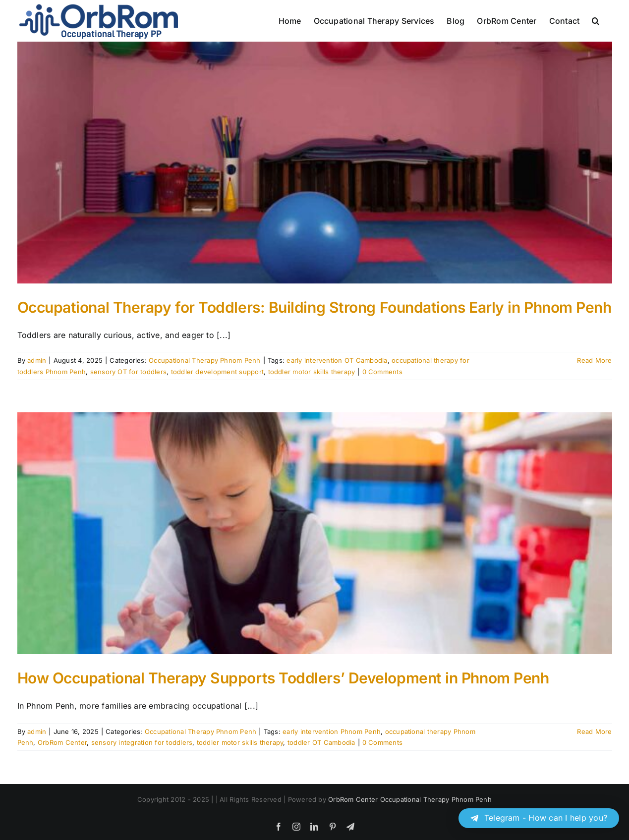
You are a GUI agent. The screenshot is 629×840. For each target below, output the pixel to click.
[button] (596, 21)
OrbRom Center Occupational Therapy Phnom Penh (410, 799)
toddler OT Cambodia (321, 742)
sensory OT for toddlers (129, 372)
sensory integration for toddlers (142, 742)
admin (37, 360)
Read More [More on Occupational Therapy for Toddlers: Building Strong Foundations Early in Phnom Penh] (594, 360)
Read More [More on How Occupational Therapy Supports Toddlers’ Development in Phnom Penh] (594, 731)
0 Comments (382, 372)
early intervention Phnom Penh (332, 731)
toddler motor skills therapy (312, 372)
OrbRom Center (62, 742)
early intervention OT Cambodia (337, 360)
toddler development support (217, 372)
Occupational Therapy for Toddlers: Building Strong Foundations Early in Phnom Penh (314, 307)
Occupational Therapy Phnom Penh (204, 360)
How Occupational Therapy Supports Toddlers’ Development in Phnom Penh (283, 678)
